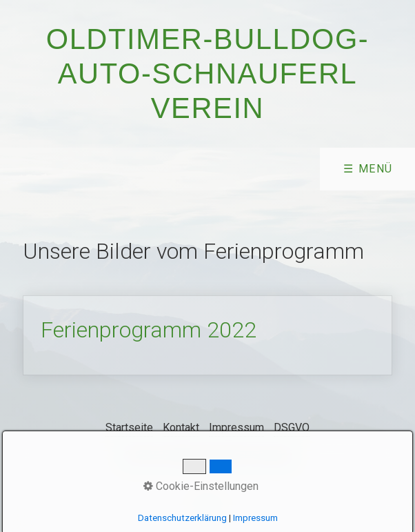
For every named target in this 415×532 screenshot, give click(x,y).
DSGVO (292, 427)
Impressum (236, 427)
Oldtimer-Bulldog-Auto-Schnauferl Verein (208, 73)
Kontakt (181, 427)
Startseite (129, 427)
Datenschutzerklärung (182, 518)
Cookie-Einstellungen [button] (201, 486)
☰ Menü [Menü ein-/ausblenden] (368, 169)
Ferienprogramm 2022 (207, 335)
